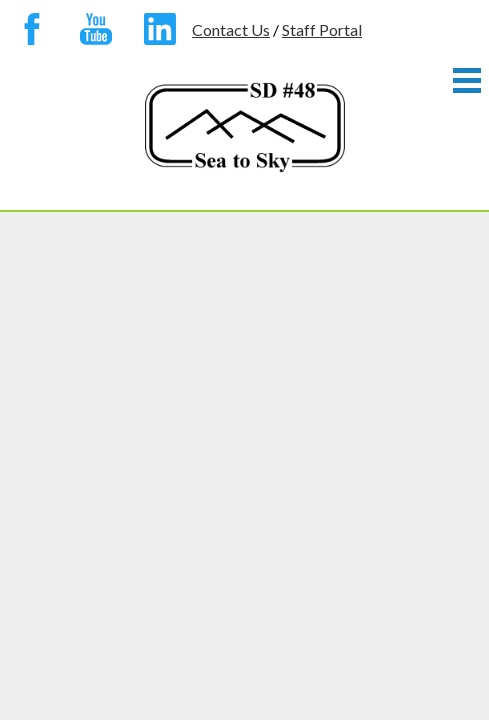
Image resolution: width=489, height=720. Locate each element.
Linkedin (160, 33)
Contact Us (231, 29)
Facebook (32, 33)
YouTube (96, 33)
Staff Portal (322, 29)
